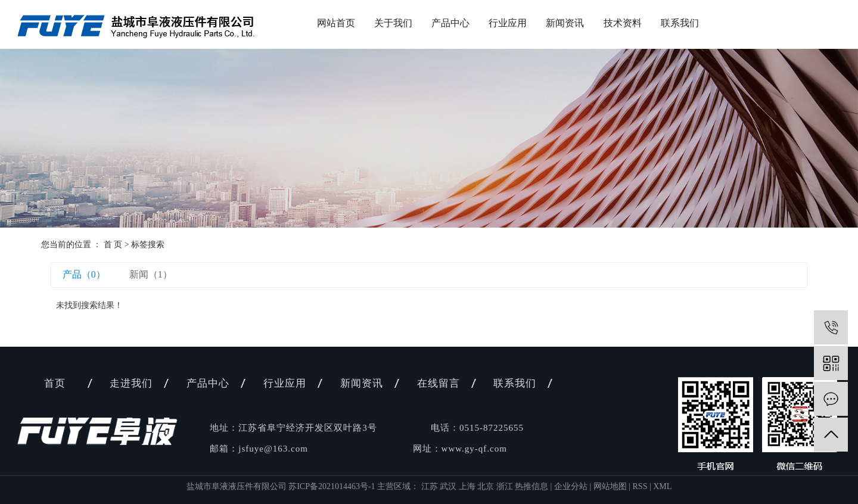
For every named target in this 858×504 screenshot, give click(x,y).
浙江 (506, 486)
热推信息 (531, 486)
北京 (487, 486)
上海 (468, 486)
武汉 (449, 486)
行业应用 (508, 23)
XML (662, 486)
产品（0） (84, 274)
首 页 (113, 245)
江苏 (431, 486)
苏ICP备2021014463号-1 (332, 486)
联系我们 (680, 23)
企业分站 (571, 486)
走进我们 (131, 383)
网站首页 (336, 23)
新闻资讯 (565, 23)
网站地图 (610, 486)
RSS (640, 486)
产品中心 (450, 23)
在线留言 (439, 383)
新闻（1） (151, 274)
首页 (55, 383)
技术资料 (623, 23)
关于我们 (393, 23)
